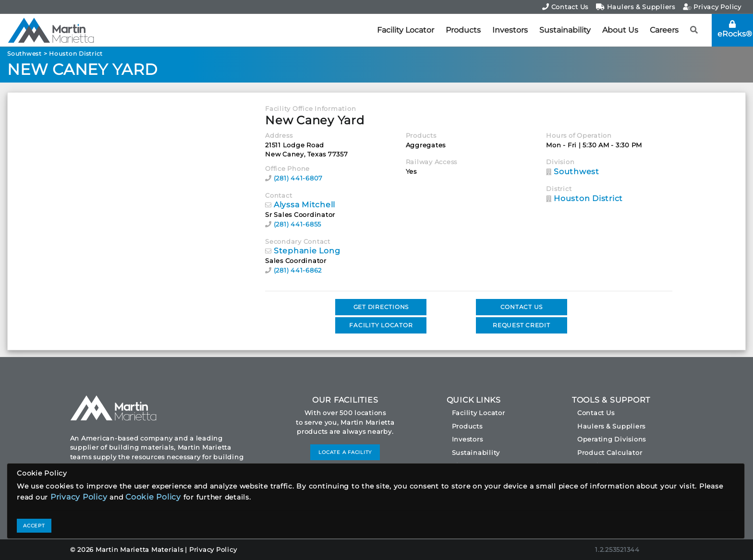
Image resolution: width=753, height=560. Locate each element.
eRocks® (735, 29)
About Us (620, 30)
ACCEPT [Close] (34, 526)
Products (463, 30)
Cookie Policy (153, 497)
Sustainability (565, 30)
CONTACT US (522, 307)
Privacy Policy (712, 7)
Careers (664, 30)
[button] (694, 30)
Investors (510, 30)
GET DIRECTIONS (381, 307)
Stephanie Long (307, 251)
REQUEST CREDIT (522, 325)
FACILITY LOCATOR (381, 325)
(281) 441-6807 (298, 178)
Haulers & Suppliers (636, 7)
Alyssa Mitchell (304, 205)
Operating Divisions (612, 439)
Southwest (24, 54)
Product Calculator (610, 453)
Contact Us (565, 7)
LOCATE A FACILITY (345, 452)
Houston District (76, 54)
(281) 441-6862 (298, 270)
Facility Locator (406, 30)
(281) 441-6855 (298, 224)
